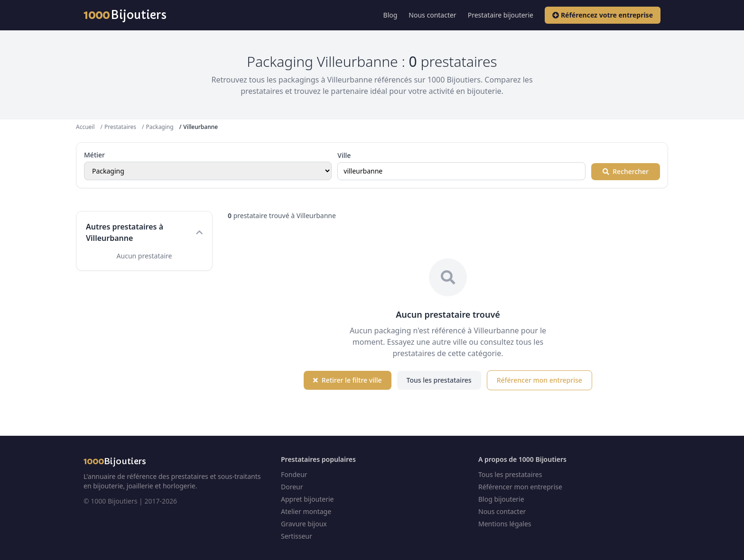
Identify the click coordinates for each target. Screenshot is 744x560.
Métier (94, 155)
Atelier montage (306, 511)
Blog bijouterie (501, 499)
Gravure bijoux (304, 524)
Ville (344, 155)
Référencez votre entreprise (603, 15)
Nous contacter (432, 15)
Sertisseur (297, 536)
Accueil (85, 127)
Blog (391, 15)
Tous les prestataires (439, 380)
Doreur (292, 487)
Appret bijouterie (307, 499)
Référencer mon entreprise (539, 380)
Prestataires (120, 127)
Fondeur (294, 474)
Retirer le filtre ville (347, 380)
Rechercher (626, 171)
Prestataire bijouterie (501, 15)
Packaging (159, 127)
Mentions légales (505, 524)
